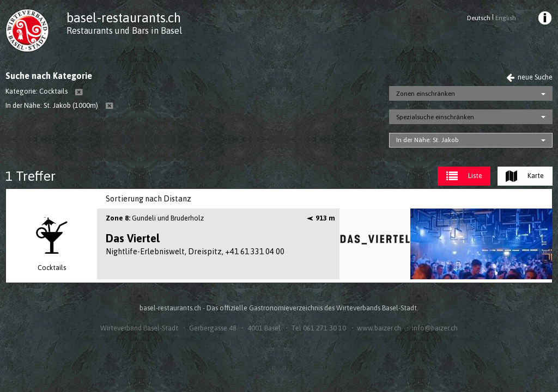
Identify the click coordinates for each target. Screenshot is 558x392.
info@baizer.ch (435, 328)
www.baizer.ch (379, 328)
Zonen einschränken (426, 94)
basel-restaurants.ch (124, 18)
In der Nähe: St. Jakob (427, 140)
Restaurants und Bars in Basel (124, 30)
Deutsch (479, 18)
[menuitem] (544, 20)
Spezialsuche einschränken (435, 117)
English (506, 18)
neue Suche (529, 77)
